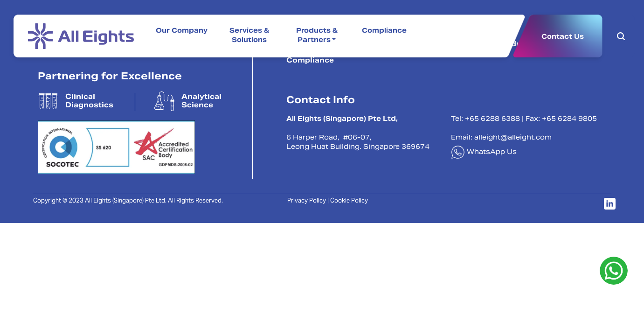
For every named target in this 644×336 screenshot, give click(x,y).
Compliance (384, 31)
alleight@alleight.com (513, 138)
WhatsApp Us (484, 153)
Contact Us (563, 36)
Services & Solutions (249, 36)
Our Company (182, 31)
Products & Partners (317, 36)
